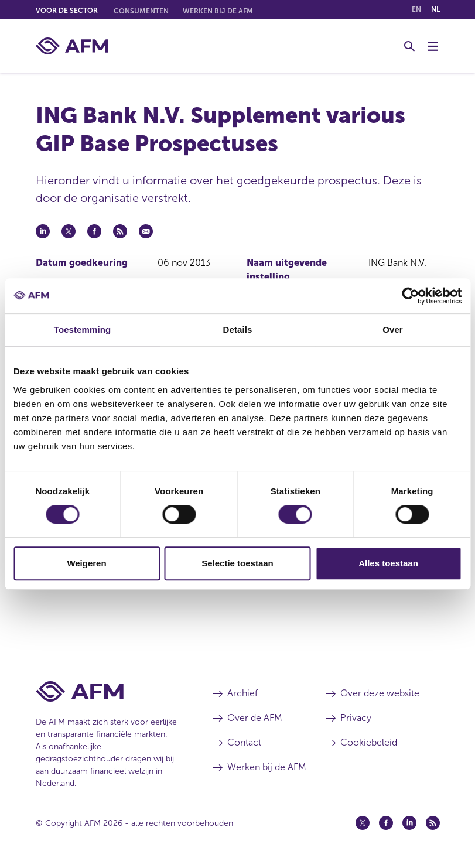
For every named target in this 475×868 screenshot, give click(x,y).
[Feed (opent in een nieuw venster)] (433, 823)
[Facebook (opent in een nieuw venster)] (386, 823)
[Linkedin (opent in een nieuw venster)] (409, 823)
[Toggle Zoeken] (409, 46)
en (416, 9)
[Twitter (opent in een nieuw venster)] (363, 823)
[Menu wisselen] (433, 46)
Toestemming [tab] (83, 329)
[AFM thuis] (72, 46)
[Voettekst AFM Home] (107, 691)
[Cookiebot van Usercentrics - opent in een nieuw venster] (410, 296)
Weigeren (86, 563)
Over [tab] (393, 329)
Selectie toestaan (237, 563)
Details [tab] (238, 329)
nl (435, 9)
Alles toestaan (388, 563)
